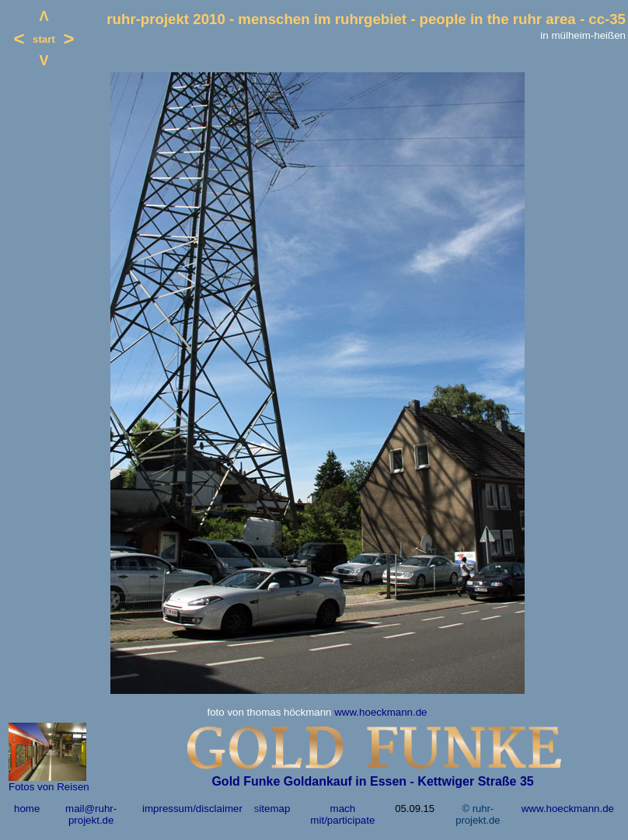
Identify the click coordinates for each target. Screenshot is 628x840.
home (27, 809)
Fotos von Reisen (49, 787)
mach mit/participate (342, 814)
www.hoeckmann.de (380, 712)
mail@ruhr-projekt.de (91, 814)
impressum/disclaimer (192, 809)
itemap (274, 809)
